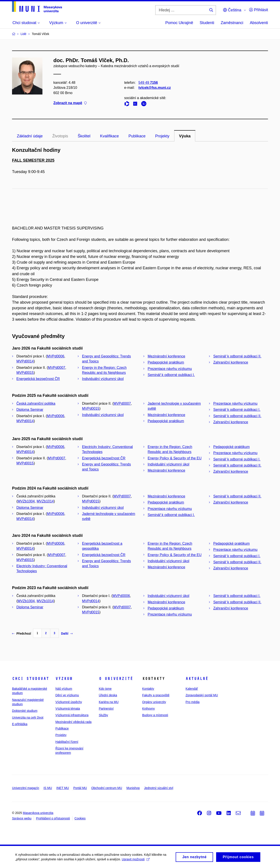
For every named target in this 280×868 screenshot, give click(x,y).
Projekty (162, 136)
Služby (103, 715)
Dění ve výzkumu (67, 695)
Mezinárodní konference (166, 356)
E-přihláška (20, 724)
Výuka (185, 136)
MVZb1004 (26, 501)
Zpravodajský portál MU (202, 695)
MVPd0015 (25, 373)
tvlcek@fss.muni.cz (155, 88)
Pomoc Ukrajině (179, 23)
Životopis (60, 136)
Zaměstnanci (232, 23)
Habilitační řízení (67, 742)
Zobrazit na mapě (70, 103)
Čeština (232, 10)
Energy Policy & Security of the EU (175, 458)
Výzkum (64, 679)
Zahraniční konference (231, 362)
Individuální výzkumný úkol (103, 379)
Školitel (84, 136)
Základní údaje (30, 136)
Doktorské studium (25, 711)
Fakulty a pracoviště (156, 695)
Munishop (133, 788)
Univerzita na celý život (28, 717)
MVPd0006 (56, 356)
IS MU (48, 788)
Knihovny (149, 709)
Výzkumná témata (68, 709)
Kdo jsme (105, 689)
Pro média (192, 702)
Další (67, 633)
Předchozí (22, 633)
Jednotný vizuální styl (159, 788)
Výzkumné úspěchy (69, 702)
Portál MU (80, 788)
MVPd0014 (25, 361)
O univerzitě (116, 679)
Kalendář (192, 689)
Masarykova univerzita (38, 813)
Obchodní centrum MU (107, 788)
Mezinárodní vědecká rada (73, 722)
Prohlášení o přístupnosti (53, 818)
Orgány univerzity (154, 702)
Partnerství (106, 709)
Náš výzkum (64, 689)
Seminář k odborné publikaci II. (237, 356)
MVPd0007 (57, 368)
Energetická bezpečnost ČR (38, 379)
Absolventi (259, 23)
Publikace (137, 136)
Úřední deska (108, 695)
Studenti (207, 23)
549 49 (148, 83)
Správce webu (22, 818)
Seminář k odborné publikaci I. (171, 375)
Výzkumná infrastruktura (72, 715)
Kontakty (148, 689)
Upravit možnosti (136, 860)
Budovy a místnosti (155, 715)
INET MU (63, 788)
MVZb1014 (45, 501)
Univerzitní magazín (26, 788)
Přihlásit (259, 10)
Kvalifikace (109, 136)
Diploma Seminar (30, 410)
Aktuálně (197, 679)
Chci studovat (31, 679)
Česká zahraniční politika (36, 403)
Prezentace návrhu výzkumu (170, 369)
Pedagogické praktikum (166, 362)
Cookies (80, 818)
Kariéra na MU (109, 702)
